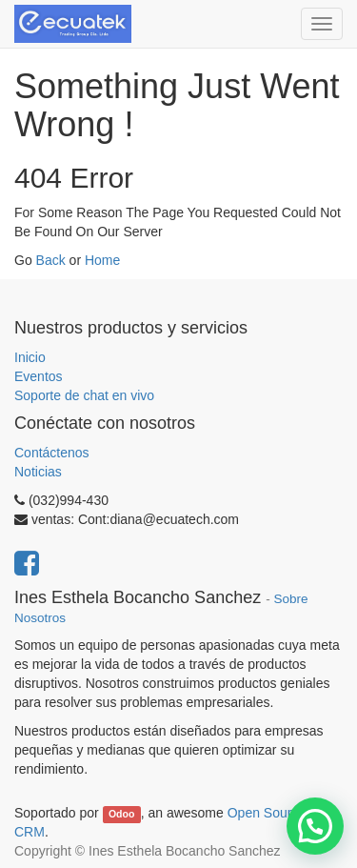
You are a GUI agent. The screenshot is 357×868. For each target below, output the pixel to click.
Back (51, 260)
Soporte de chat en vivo (84, 395)
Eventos (39, 376)
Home (102, 260)
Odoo (121, 814)
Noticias (38, 472)
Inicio (30, 357)
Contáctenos (52, 453)
